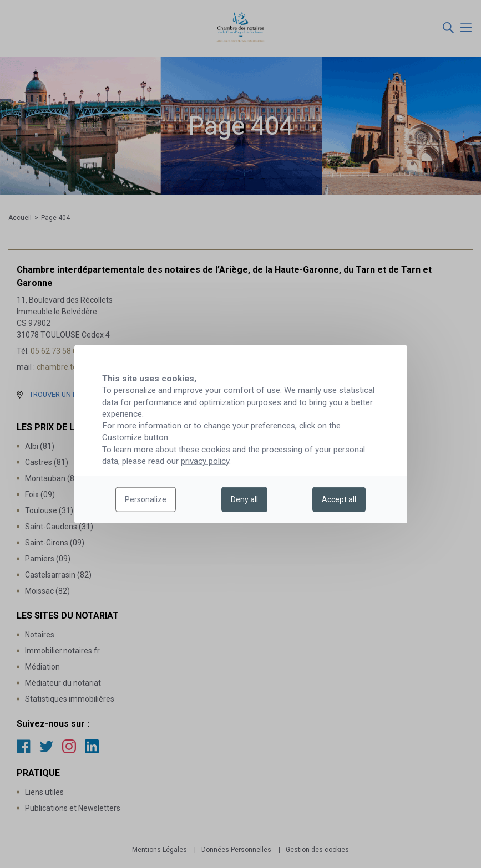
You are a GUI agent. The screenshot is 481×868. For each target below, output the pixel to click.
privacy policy (205, 461)
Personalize (146, 499)
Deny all (244, 499)
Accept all (339, 499)
